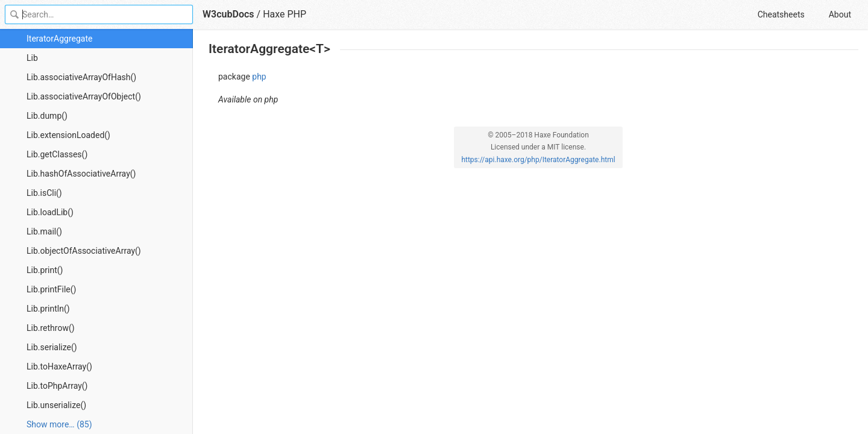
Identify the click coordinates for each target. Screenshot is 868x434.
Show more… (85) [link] (59, 424)
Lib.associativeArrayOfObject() (84, 96)
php (259, 77)
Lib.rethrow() (51, 328)
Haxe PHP (285, 14)
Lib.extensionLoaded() (68, 135)
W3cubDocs (228, 14)
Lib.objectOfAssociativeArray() (84, 251)
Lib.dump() (47, 116)
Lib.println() (48, 309)
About (840, 14)
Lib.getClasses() (57, 154)
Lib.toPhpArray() (57, 386)
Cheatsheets (781, 14)
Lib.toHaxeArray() (59, 366)
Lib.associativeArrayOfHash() (81, 77)
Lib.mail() (44, 231)
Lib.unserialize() (56, 405)
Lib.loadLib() (50, 212)
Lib (32, 58)
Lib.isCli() (44, 193)
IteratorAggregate (59, 39)
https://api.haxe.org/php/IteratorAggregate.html (538, 160)
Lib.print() (45, 270)
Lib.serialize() (52, 347)
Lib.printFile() (51, 289)
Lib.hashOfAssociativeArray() (81, 174)
